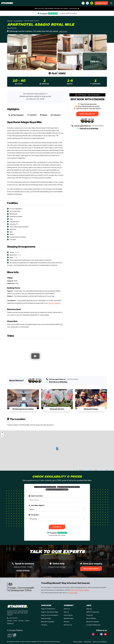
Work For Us (68, 625)
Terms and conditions (100, 642)
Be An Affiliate (91, 618)
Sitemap (89, 609)
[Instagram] (93, 634)
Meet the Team (69, 618)
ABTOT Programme (93, 612)
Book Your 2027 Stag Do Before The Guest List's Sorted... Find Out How (57, 8)
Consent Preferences (93, 625)
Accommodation (18, 21)
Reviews (67, 622)
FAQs (64, 567)
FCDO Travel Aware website (80, 590)
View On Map (63, 31)
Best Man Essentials (48, 622)
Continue (57, 527)
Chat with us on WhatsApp (87, 128)
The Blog (44, 625)
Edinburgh (10, 21)
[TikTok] (97, 634)
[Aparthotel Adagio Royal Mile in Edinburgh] (32, 52)
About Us (67, 609)
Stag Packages (46, 618)
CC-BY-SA (101, 470)
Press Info (90, 615)
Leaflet (76, 470)
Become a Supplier (93, 622)
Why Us (66, 612)
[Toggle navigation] (111, 3)
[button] (87, 3)
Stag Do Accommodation (50, 615)
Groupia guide (73, 593)
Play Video (57, 73)
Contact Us (10, 623)
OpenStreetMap (89, 470)
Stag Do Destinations (48, 609)
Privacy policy (78, 642)
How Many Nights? (37, 505)
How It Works (68, 615)
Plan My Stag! (101, 3)
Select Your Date (36, 496)
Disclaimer (88, 642)
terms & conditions (54, 303)
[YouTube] (105, 634)
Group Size (34, 515)
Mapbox (112, 470)
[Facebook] (101, 634)
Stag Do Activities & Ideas (50, 612)
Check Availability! (87, 114)
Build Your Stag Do (91, 569)
